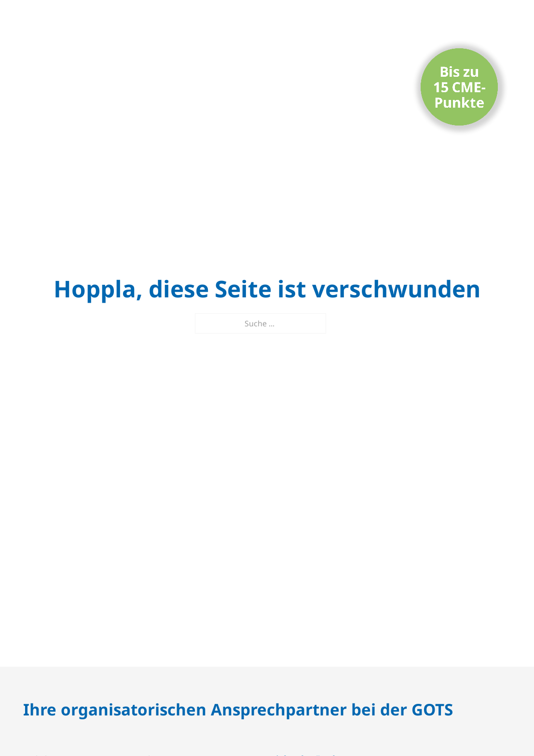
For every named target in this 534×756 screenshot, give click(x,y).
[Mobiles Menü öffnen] (504, 27)
